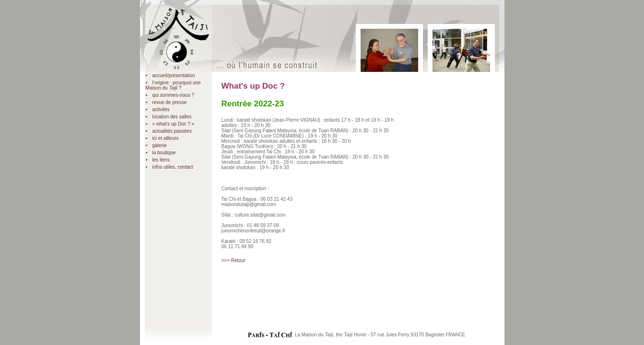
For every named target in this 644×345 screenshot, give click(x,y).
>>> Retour (234, 260)
